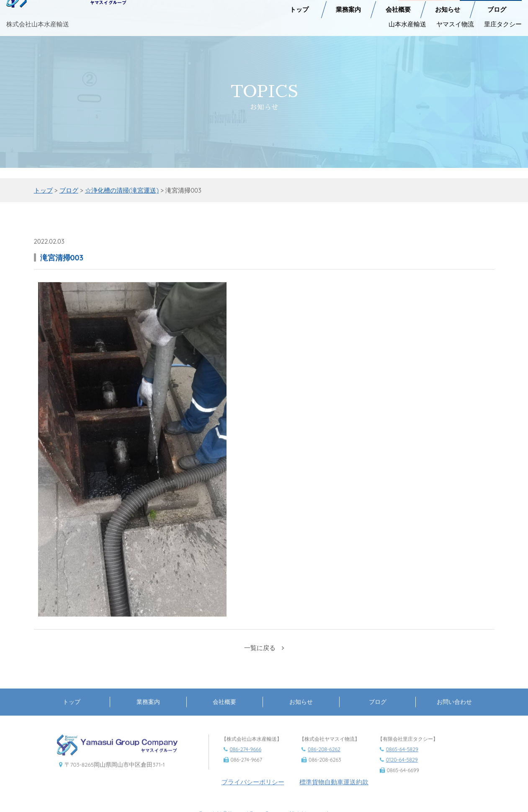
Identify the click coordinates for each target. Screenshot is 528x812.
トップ (299, 5)
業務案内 (348, 5)
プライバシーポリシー (253, 792)
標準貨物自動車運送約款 (334, 792)
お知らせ (448, 5)
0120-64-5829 (402, 770)
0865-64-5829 (402, 759)
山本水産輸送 (407, 19)
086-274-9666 (246, 759)
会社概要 (398, 5)
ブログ (497, 5)
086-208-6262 (324, 759)
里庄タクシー (503, 19)
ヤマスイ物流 (455, 19)
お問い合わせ (454, 711)
